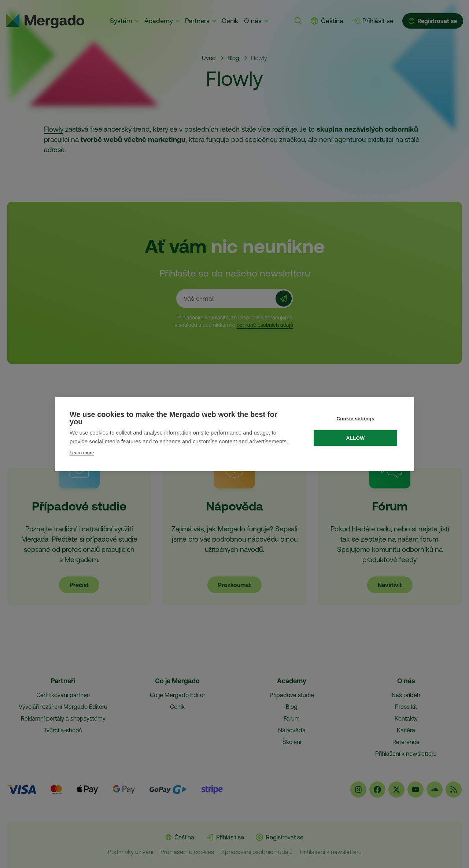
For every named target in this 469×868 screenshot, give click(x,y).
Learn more (82, 453)
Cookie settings (356, 419)
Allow (356, 438)
